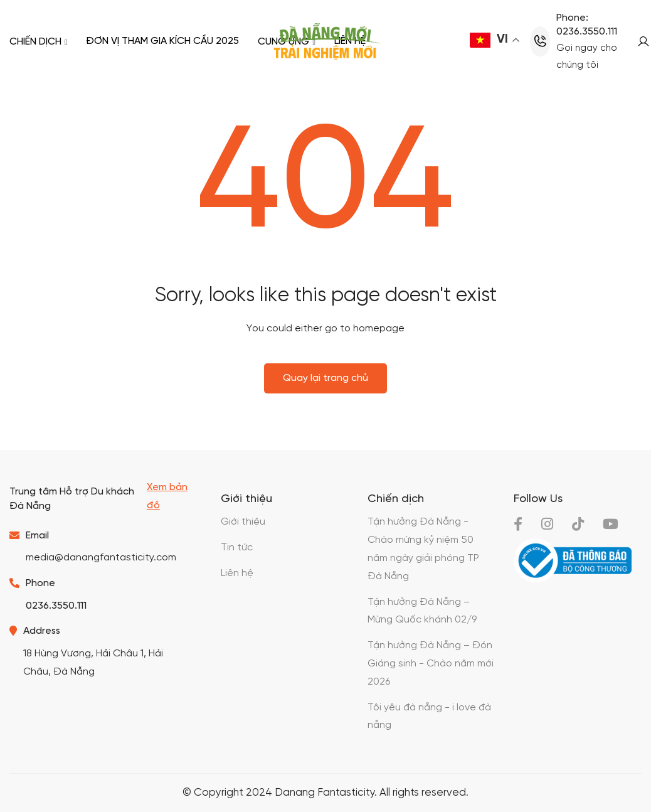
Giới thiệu (243, 522)
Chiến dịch (38, 41)
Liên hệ (237, 573)
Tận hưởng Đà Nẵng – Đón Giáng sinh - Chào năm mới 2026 (431, 664)
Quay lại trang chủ (325, 378)
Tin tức (237, 548)
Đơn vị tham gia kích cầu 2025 (162, 41)
